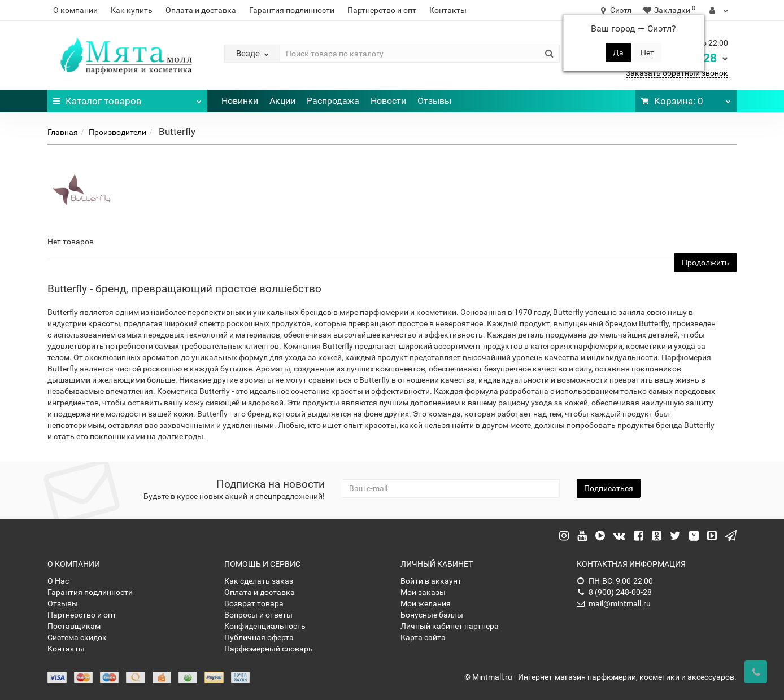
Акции (282, 101)
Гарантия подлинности (292, 10)
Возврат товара (254, 603)
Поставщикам (74, 626)
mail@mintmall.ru (614, 603)
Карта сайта (423, 637)
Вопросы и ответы (258, 615)
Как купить (132, 10)
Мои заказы (423, 592)
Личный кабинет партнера (450, 626)
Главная (63, 132)
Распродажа (333, 101)
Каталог (127, 98)
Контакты (448, 10)
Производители (117, 132)
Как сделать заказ (259, 581)
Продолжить (705, 262)
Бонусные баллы (432, 615)
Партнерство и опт (382, 10)
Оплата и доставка (201, 10)
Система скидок (77, 637)
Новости (388, 101)
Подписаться (609, 488)
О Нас (58, 581)
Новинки (240, 101)
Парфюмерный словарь (269, 649)
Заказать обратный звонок (677, 73)
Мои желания (426, 603)
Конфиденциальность (265, 626)
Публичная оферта (259, 637)
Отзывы (434, 101)
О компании (75, 10)
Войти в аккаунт (431, 581)
